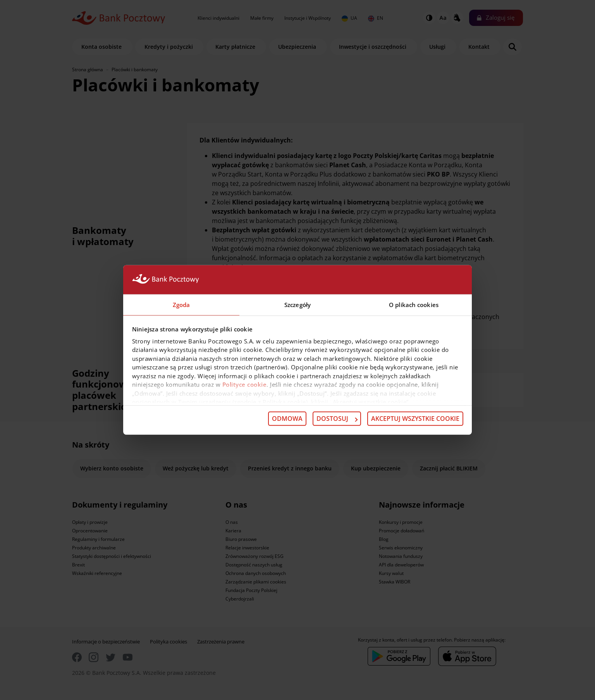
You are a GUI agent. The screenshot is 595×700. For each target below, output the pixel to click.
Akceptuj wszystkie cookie (415, 419)
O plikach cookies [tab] (414, 304)
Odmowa (287, 419)
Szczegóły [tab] (297, 304)
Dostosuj (337, 419)
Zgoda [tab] (181, 304)
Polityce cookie (245, 385)
